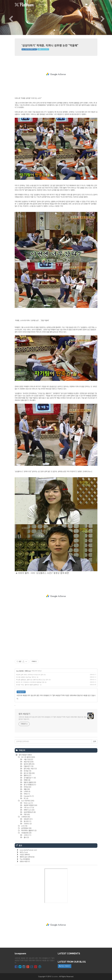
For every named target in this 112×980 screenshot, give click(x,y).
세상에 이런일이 (30, 805)
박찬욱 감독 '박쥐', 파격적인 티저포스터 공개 (30, 675)
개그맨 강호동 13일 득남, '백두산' (26, 677)
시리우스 (27, 824)
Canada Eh (29, 796)
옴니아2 (27, 821)
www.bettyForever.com (28, 850)
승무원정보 (26, 828)
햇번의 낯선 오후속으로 (27, 857)
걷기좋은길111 (30, 778)
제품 (27, 789)
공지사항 (42, 5)
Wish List (28, 803)
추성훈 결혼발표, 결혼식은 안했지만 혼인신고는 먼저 (32, 680)
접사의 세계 (29, 764)
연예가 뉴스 (28, 671)
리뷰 (27, 815)
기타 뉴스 (29, 808)
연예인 (27, 780)
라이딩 (27, 787)
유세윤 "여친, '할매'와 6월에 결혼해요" (28, 685)
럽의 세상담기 (24, 714)
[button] (8, 17)
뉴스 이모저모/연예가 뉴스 (29, 49)
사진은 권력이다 (25, 855)
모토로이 (28, 819)
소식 (24, 826)
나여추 (27, 792)
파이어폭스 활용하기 (29, 831)
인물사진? (28, 766)
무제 (27, 794)
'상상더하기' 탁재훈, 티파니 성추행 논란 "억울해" (50, 45)
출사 (26, 837)
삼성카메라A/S (29, 812)
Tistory (91, 5)
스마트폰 (25, 817)
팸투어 (27, 776)
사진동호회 (26, 833)
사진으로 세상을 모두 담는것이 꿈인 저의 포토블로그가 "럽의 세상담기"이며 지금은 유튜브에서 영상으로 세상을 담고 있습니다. (52, 718)
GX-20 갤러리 (28, 757)
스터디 (27, 835)
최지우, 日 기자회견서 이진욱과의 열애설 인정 (30, 682)
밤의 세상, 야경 (30, 769)
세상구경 (28, 762)
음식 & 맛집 (29, 773)
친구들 (27, 771)
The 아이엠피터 (25, 859)
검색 (95, 741)
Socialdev (55, 977)
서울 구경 (28, 759)
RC (26, 798)
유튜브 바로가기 (25, 862)
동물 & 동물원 (30, 782)
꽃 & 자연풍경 (30, 785)
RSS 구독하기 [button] (65, 966)
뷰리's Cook (24, 852)
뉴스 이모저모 (20, 671)
